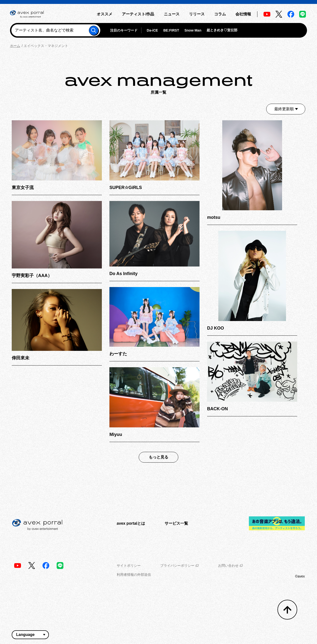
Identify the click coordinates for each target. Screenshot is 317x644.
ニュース (172, 14)
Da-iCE (152, 30)
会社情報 (243, 14)
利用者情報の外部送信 (134, 575)
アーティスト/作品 (138, 14)
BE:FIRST (171, 30)
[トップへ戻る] (287, 610)
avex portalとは (131, 523)
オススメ (105, 14)
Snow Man (193, 30)
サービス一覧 (176, 523)
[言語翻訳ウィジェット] (30, 635)
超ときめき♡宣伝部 (222, 30)
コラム (220, 14)
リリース (197, 14)
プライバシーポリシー (179, 566)
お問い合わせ (230, 566)
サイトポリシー (129, 566)
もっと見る (158, 457)
